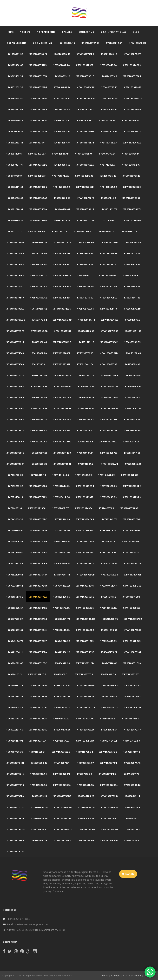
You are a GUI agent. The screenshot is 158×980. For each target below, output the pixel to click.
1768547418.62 (109, 663)
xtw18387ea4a (38, 575)
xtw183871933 (110, 320)
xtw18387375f (108, 364)
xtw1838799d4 (62, 375)
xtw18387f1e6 (133, 708)
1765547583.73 (38, 276)
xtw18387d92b (109, 353)
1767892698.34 (109, 575)
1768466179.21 (109, 652)
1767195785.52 (15, 486)
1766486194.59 (38, 397)
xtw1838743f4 (84, 508)
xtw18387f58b (85, 65)
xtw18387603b (133, 575)
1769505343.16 (132, 785)
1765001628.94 (15, 209)
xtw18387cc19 (15, 453)
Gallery (67, 32)
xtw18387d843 (62, 276)
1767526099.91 (15, 530)
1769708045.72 (86, 818)
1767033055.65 (133, 464)
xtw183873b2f (15, 464)
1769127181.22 (109, 741)
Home (10, 32)
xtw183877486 (109, 419)
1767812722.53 (109, 564)
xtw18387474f (63, 818)
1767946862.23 (62, 586)
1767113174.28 (61, 475)
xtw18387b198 (110, 386)
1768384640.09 (108, 641)
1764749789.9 (14, 176)
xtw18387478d (132, 552)
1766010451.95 (133, 331)
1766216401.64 (85, 364)
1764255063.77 (109, 109)
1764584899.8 (14, 154)
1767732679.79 (108, 552)
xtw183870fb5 (82, 231)
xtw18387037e (15, 431)
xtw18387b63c (62, 342)
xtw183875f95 (110, 408)
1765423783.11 (132, 253)
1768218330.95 (110, 619)
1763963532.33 (15, 76)
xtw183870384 (62, 253)
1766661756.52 (85, 419)
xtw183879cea (38, 564)
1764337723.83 (107, 121)
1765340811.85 (133, 242)
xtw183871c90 (132, 663)
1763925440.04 (108, 65)
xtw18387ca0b (90, 43)
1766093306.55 (132, 342)
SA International (113, 32)
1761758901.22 (15, 54)
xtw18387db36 (84, 176)
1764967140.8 (108, 198)
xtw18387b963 (132, 641)
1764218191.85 (62, 109)
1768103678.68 (61, 608)
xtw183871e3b (38, 76)
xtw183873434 (15, 253)
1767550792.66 (61, 530)
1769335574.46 (132, 763)
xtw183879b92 (109, 298)
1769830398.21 (133, 829)
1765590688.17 (131, 276)
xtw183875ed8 (85, 132)
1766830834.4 (85, 442)
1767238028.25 (109, 486)
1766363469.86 (133, 375)
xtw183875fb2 (62, 419)
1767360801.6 (14, 508)
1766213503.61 (38, 364)
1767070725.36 (15, 475)
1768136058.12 (108, 608)
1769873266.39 (85, 840)
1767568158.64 (108, 530)
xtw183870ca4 (85, 519)
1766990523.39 (39, 464)
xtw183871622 (133, 220)
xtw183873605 (131, 674)
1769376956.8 (84, 774)
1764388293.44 (62, 132)
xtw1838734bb (15, 386)
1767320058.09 (108, 497)
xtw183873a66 (86, 730)
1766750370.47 (85, 431)
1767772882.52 (15, 564)
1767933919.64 (15, 586)
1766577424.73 (39, 408)
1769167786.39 (15, 752)
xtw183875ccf (132, 132)
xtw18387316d (85, 663)
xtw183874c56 (38, 187)
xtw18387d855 (38, 132)
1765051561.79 (109, 209)
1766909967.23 (39, 453)
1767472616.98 (62, 519)
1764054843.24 (62, 87)
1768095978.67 (15, 608)
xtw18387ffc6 (38, 109)
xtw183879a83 (109, 253)
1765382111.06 (38, 253)
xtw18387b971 (132, 209)
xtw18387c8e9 (85, 541)
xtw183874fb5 (107, 774)
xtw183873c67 (37, 154)
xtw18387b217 (85, 209)
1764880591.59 (109, 187)
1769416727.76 (131, 774)
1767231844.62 (61, 486)
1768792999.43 (109, 696)
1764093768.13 (109, 87)
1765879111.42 (87, 320)
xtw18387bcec (109, 431)
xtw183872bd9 (62, 442)
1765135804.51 (109, 220)
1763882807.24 (61, 65)
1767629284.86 (62, 541)
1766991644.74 (86, 464)
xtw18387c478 (138, 43)
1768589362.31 (61, 674)
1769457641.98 (85, 785)
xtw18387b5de (63, 464)
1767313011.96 (61, 497)
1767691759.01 (15, 552)
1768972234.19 (15, 730)
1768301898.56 (109, 630)
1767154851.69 (106, 475)
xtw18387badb (16, 320)
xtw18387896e (62, 353)
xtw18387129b (131, 597)
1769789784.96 (86, 829)
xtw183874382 (108, 442)
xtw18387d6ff (38, 143)
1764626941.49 (60, 154)
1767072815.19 (38, 475)
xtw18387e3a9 (132, 497)
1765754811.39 (132, 298)
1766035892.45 (39, 342)
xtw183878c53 (132, 608)
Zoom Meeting (43, 43)
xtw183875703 (109, 453)
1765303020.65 (86, 242)
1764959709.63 (62, 198)
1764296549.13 (15, 121)
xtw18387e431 (62, 298)
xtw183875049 (131, 541)
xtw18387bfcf (133, 564)
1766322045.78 (86, 375)
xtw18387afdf (16, 818)
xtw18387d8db (86, 619)
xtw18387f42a (38, 597)
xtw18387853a (110, 829)
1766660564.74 (38, 419)
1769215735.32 (85, 752)
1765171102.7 (14, 231)
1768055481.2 (109, 597)
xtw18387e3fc (38, 519)
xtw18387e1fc (109, 309)
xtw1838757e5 (15, 419)
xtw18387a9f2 (15, 242)
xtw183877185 (38, 497)
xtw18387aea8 (38, 696)
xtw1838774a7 (109, 375)
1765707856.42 (38, 298)
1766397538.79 (39, 386)
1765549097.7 (85, 276)
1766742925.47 (38, 431)
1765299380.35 (39, 242)
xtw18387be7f (37, 176)
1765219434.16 (106, 231)
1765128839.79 (62, 220)
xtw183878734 (62, 431)
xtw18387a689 (132, 65)
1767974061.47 (108, 586)
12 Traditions (46, 32)
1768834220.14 (62, 708)
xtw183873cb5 (62, 796)
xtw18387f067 (62, 264)
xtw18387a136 (85, 608)
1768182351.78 (62, 619)
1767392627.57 (60, 508)
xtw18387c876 (62, 242)
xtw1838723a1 (15, 840)
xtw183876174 (85, 143)
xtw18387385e (130, 719)
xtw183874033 (132, 696)
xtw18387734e (109, 763)
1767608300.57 (15, 541)
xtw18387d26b (16, 807)
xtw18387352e (62, 364)
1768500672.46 (15, 663)
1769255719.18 (132, 752)
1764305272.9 (61, 121)
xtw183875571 (38, 741)
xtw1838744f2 (38, 608)
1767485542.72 (109, 519)
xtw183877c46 (85, 719)
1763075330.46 (15, 65)
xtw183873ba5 (38, 685)
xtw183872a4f (110, 464)
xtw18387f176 (38, 530)
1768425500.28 (62, 652)
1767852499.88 (15, 575)
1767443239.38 (15, 519)
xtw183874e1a (38, 209)
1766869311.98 (131, 442)
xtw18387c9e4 (109, 785)
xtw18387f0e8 (38, 552)
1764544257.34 (62, 143)
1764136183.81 (62, 98)
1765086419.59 (15, 220)
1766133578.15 (85, 353)
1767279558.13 (15, 497)
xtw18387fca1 (38, 541)
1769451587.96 (38, 785)
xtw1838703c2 (132, 143)
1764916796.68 (15, 198)
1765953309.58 (39, 331)
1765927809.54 (133, 320)
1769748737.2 (132, 818)
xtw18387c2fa (131, 165)
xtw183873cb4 (85, 486)
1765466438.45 (85, 264)
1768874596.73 (109, 708)
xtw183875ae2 (132, 486)
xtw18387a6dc (85, 630)
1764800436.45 (108, 176)
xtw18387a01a (86, 564)
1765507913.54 (132, 264)
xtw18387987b (85, 497)
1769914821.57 (132, 840)
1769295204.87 (39, 763)
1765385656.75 (85, 253)
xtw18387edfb (16, 331)
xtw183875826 (85, 165)
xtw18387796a (132, 530)
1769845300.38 (39, 840)
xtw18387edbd (63, 320)
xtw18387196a (37, 508)
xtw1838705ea (15, 796)
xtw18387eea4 (63, 807)
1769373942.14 (38, 774)
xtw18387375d (109, 264)
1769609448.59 (39, 807)
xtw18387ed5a (86, 685)
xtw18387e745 (15, 774)
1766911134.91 (85, 453)
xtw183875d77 (38, 708)
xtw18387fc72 (15, 375)
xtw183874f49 (15, 353)
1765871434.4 (39, 320)
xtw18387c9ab (133, 652)
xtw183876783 (38, 65)
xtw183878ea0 (84, 154)
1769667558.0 (132, 807)
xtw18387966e (109, 342)
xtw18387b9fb (85, 741)
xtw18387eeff (110, 807)
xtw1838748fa (38, 652)
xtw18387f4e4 (15, 397)
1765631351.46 (85, 287)
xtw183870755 (15, 264)
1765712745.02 (85, 298)
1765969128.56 (86, 331)
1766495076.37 (86, 397)
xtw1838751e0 (132, 109)
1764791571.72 (60, 176)
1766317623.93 (39, 375)
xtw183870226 (38, 486)
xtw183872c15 (15, 342)
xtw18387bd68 (132, 586)
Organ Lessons (16, 43)
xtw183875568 (15, 364)
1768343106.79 (15, 641)
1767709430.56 (61, 552)
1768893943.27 (15, 719)
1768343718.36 (62, 641)
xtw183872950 (15, 442)
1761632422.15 (67, 43)
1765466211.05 (38, 264)
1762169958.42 (62, 54)
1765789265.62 (39, 309)
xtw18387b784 (15, 852)
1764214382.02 (15, 109)
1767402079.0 (106, 508)
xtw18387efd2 (108, 752)
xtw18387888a (131, 154)
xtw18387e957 (63, 331)
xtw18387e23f (15, 287)
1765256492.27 (129, 231)
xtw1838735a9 (15, 309)
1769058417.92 (15, 741)
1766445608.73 (133, 386)
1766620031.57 (133, 408)
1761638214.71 (114, 43)
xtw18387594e (62, 774)
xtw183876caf (86, 87)
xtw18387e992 (62, 840)
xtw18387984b (38, 586)
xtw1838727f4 (132, 730)
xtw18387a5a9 (38, 198)
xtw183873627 (85, 696)
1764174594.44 (109, 98)
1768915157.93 (61, 719)
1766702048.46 (132, 419)
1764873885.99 (62, 187)
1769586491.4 (132, 796)
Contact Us (86, 32)
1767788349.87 (62, 564)
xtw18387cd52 (131, 198)
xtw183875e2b (85, 187)
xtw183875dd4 (86, 708)
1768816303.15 (15, 708)
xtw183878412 (85, 530)
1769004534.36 (62, 730)
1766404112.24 (86, 386)
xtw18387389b (109, 242)
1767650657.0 (108, 541)
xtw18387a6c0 (86, 98)
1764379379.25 (15, 132)
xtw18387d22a (86, 220)
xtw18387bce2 (38, 121)
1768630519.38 (108, 674)
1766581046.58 (86, 408)
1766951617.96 (132, 453)
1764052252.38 (15, 87)
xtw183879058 (133, 87)
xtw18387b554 (109, 796)
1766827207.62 (38, 442)
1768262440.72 (61, 630)
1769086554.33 (61, 741)
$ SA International (132, 976)
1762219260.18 (109, 54)
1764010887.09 (109, 76)
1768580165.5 (14, 674)
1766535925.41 (133, 397)
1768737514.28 (15, 696)
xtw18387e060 (37, 231)
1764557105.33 (109, 143)
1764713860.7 (108, 165)
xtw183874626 (62, 309)
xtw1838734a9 (38, 619)
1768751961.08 (62, 696)
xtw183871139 (62, 453)
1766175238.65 (133, 353)
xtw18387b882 (129, 508)
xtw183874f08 (15, 276)
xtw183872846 (109, 287)
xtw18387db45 (109, 397)
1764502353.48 (15, 143)
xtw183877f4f (132, 519)
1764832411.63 (15, 187)
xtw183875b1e (85, 76)
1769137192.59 (132, 741)
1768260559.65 (15, 630)
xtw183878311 (62, 763)
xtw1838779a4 (132, 76)
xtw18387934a (62, 785)
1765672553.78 (132, 287)
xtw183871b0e (109, 331)
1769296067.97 (86, 763)
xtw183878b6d (38, 730)
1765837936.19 (132, 309)
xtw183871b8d (85, 109)
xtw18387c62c (132, 187)
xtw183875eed (85, 54)
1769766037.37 (39, 829)
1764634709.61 (107, 154)
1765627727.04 (38, 287)
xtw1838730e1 (109, 818)
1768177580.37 (15, 619)
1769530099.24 (39, 796)
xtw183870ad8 (16, 829)
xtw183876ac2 (63, 829)
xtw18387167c (38, 663)
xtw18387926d (38, 220)
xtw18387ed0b (86, 575)
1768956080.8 (108, 719)
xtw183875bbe (63, 408)
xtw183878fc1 (133, 685)
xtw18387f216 (15, 785)
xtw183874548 (85, 586)
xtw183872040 (38, 630)
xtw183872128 (38, 719)
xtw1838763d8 (38, 165)
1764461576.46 (109, 132)
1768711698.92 (109, 685)
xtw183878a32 (133, 619)
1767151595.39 (83, 475)
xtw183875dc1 (62, 397)
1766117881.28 (38, 353)
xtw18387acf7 (38, 54)
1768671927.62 (62, 685)
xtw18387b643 (131, 176)
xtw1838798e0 (85, 552)
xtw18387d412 (133, 98)
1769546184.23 (86, 796)
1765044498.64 (62, 209)
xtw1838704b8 (62, 287)
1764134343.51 (15, 98)
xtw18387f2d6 (37, 674)
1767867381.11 (62, 575)
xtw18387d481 (15, 763)
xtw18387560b (108, 276)
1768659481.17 (15, 685)
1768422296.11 (15, 652)
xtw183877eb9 (84, 674)
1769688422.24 (39, 818)
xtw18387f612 (84, 121)
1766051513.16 (86, 342)
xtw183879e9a (131, 121)
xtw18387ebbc (38, 98)
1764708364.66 (62, 165)
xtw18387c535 (132, 630)
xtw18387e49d (15, 408)
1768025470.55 (62, 597)
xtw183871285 (85, 641)
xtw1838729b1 (63, 386)
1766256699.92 (132, 364)
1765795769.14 (85, 309)
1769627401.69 (86, 807)
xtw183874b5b (85, 652)
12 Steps (25, 32)
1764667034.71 (15, 165)
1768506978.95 (62, 663)
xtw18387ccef (38, 641)
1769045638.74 (109, 730)
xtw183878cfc (86, 198)
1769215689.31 (38, 752)
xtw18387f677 (130, 475)
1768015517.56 (15, 597)
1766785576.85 (132, 431)
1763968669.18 (62, 76)
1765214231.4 (59, 231)
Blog (136, 32)
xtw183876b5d (85, 597)
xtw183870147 (15, 298)
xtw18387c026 (109, 840)
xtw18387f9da (38, 87)
